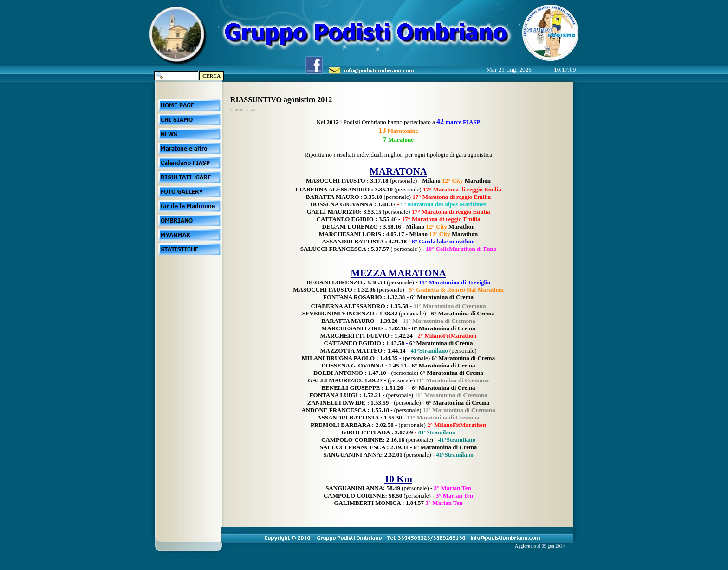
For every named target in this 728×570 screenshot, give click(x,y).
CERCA (211, 76)
